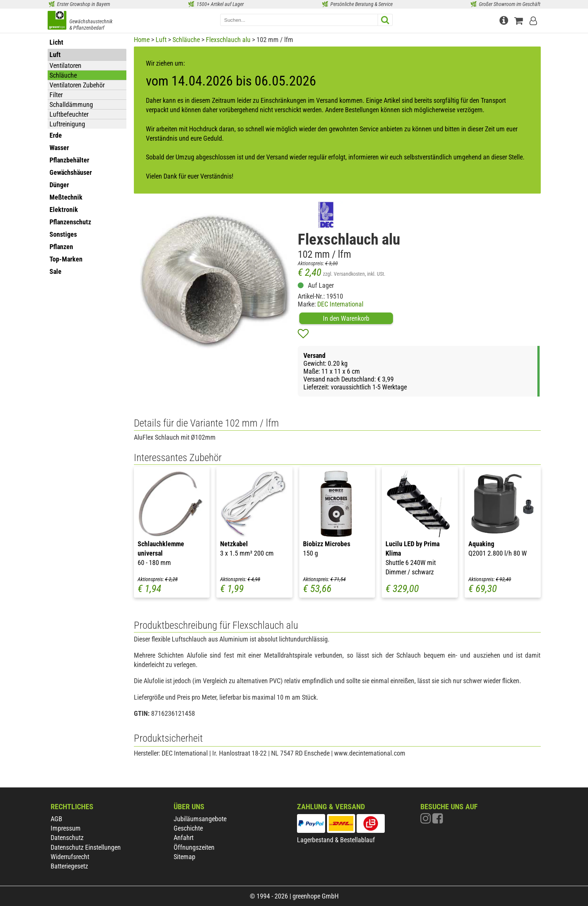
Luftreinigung (67, 124)
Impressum (66, 828)
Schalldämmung (71, 104)
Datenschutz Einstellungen (86, 847)
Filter (56, 95)
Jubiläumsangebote (200, 819)
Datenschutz (67, 838)
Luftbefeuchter (69, 114)
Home (142, 40)
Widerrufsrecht (70, 857)
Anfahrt (184, 838)
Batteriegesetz (69, 866)
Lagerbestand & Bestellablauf (336, 840)
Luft (161, 40)
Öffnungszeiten (194, 847)
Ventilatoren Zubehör (77, 85)
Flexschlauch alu (228, 40)
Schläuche (63, 75)
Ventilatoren (65, 65)
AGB (56, 819)
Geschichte (188, 828)
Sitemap (184, 857)
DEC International (340, 304)
